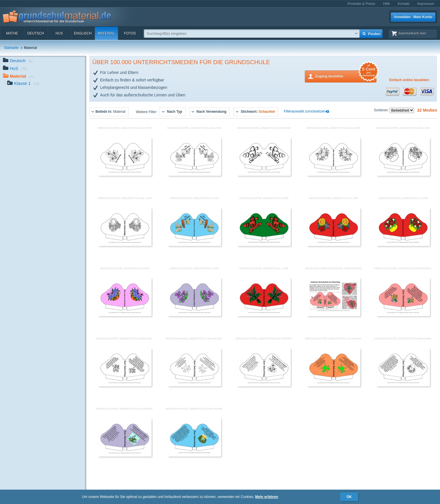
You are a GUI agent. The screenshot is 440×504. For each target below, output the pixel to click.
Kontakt (404, 4)
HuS (59, 33)
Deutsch (36, 33)
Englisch (83, 33)
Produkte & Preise (361, 4)
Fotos (130, 33)
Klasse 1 (23, 84)
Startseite (11, 48)
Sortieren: (382, 110)
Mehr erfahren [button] (267, 497)
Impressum (426, 4)
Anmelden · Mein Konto (413, 17)
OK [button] (349, 497)
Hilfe (387, 4)
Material (106, 33)
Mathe (12, 33)
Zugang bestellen (346, 76)
